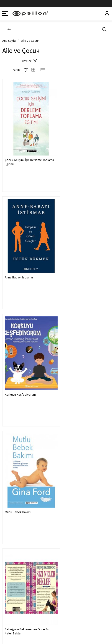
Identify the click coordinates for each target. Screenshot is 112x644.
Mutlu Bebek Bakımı (74, 260)
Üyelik (7, 596)
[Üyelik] (107, 14)
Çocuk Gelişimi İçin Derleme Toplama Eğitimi (23, 153)
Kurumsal (10, 607)
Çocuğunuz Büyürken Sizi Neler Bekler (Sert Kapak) (26, 478)
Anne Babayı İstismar (75, 151)
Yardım (8, 618)
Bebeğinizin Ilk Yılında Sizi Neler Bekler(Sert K (82, 370)
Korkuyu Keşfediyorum (20, 260)
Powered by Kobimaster (56, 630)
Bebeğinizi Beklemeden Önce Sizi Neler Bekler (28, 370)
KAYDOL (99, 570)
